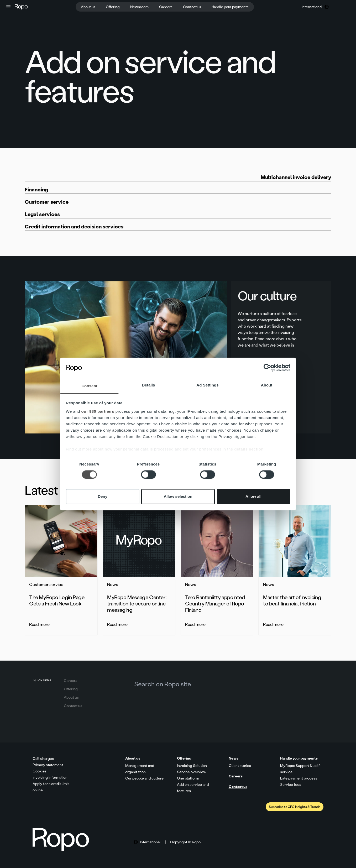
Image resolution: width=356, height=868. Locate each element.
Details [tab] (149, 385)
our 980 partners (98, 411)
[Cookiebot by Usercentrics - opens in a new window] (267, 368)
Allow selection (178, 496)
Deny (103, 496)
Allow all (253, 496)
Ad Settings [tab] (207, 385)
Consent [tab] (89, 386)
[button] (8, 7)
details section (249, 449)
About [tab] (267, 385)
